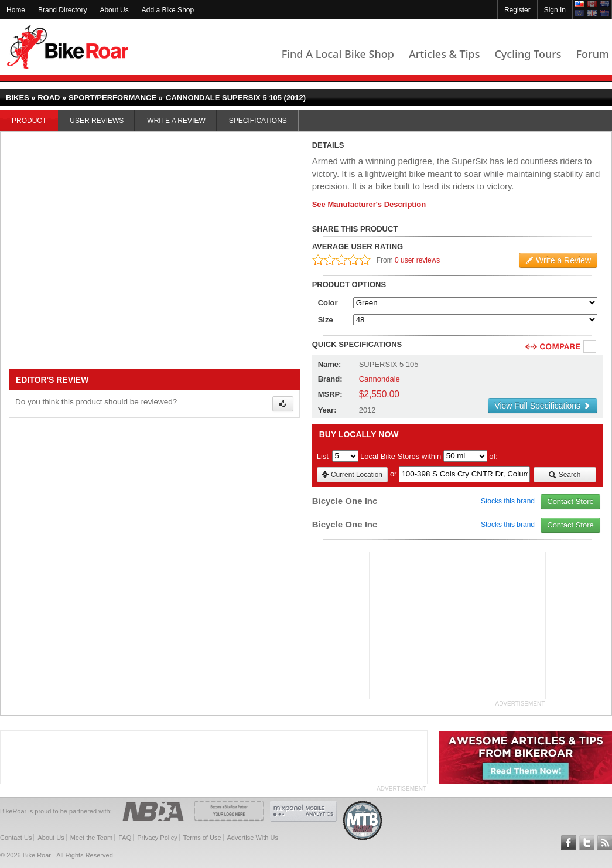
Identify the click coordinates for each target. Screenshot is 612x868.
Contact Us (16, 838)
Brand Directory (62, 10)
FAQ (125, 838)
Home (16, 10)
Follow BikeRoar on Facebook (569, 843)
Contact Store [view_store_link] (570, 501)
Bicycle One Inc (345, 501)
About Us (114, 10)
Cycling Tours (528, 54)
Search (564, 475)
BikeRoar (68, 47)
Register (517, 10)
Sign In (555, 10)
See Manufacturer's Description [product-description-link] (369, 204)
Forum (593, 54)
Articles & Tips (444, 54)
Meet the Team (92, 838)
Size (326, 320)
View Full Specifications (543, 406)
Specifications (258, 121)
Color (328, 303)
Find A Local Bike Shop (338, 54)
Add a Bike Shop (168, 10)
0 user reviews (417, 260)
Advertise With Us (253, 838)
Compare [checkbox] (590, 347)
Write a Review (176, 121)
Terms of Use (202, 838)
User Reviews (97, 121)
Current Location (352, 475)
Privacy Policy (157, 838)
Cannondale (379, 379)
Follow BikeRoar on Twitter (587, 843)
